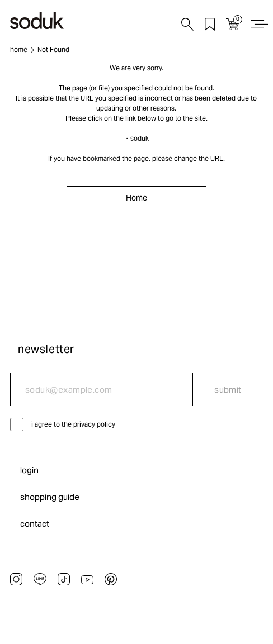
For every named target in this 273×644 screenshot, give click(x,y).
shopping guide (50, 497)
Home (136, 198)
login (29, 470)
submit (228, 390)
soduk (140, 138)
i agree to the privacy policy (73, 424)
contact (35, 524)
